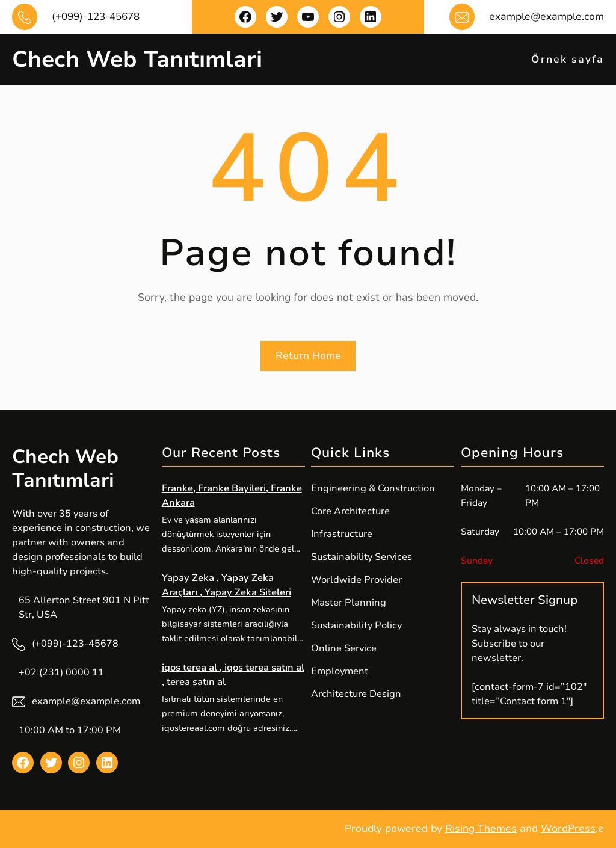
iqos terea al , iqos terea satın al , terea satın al (233, 675)
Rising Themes (481, 828)
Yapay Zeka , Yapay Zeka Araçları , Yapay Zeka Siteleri (226, 585)
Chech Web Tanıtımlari (137, 59)
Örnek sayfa (568, 59)
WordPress (568, 828)
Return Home (308, 356)
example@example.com (86, 701)
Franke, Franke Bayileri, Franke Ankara (232, 496)
